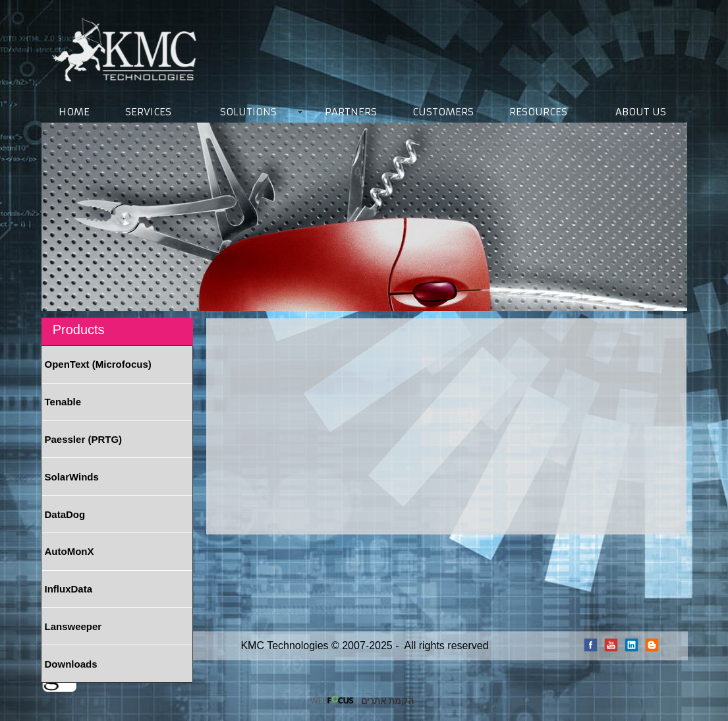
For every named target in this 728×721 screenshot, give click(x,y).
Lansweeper (73, 626)
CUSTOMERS (443, 112)
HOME (74, 112)
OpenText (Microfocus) (98, 364)
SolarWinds (72, 477)
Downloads (71, 664)
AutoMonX (70, 551)
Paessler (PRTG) (84, 439)
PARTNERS (351, 112)
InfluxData (69, 589)
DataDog (65, 514)
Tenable (63, 402)
